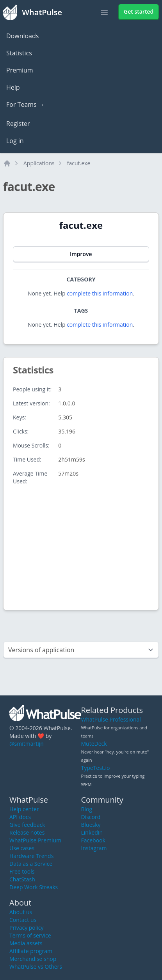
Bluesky (91, 825)
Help (13, 87)
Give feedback (27, 825)
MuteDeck (94, 744)
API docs (20, 817)
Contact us (23, 920)
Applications (39, 163)
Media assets (26, 943)
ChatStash (22, 879)
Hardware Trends (31, 856)
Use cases (22, 848)
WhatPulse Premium (35, 840)
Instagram (94, 848)
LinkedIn (92, 832)
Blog (87, 809)
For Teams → (25, 104)
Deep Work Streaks (34, 887)
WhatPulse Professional (111, 719)
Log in (15, 141)
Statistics (19, 53)
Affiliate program (31, 951)
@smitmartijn (27, 744)
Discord (91, 817)
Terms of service (30, 935)
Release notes (27, 832)
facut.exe (79, 163)
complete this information (100, 293)
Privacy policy (27, 928)
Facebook (93, 840)
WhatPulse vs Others (36, 967)
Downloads (22, 36)
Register (18, 124)
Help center (24, 809)
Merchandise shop (33, 959)
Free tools (22, 871)
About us (21, 912)
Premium (20, 70)
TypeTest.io (96, 768)
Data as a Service (31, 864)
